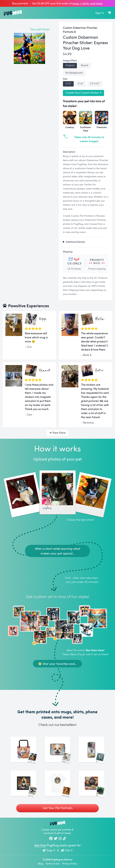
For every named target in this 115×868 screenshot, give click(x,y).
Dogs (49, 850)
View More (57, 433)
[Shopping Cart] (109, 13)
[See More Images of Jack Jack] (24, 749)
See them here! (95, 650)
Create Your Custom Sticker (83, 93)
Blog (41, 864)
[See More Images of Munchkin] (57, 783)
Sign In (100, 13)
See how (40, 845)
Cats (67, 850)
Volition (68, 859)
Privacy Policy (70, 864)
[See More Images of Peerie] (24, 783)
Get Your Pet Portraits (58, 808)
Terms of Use (53, 864)
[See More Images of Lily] (91, 783)
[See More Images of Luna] (57, 749)
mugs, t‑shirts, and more (87, 3)
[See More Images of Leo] (91, 749)
